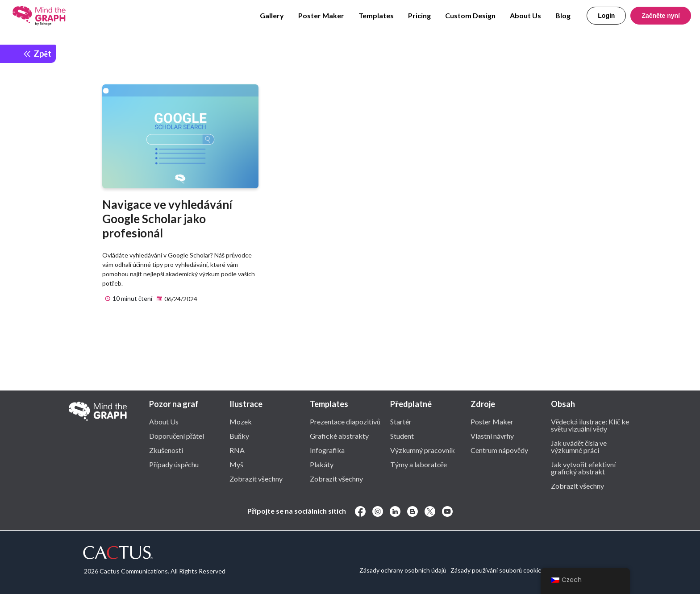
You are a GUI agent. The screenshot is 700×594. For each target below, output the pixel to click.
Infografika (327, 450)
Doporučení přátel (177, 436)
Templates (376, 15)
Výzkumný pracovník (423, 450)
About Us (525, 15)
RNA (237, 450)
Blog (563, 15)
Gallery (272, 15)
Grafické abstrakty (339, 436)
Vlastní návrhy (492, 436)
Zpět (37, 53)
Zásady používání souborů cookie (496, 570)
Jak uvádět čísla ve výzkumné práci (579, 446)
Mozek (241, 421)
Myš (236, 464)
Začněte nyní (661, 16)
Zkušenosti (166, 450)
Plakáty (322, 464)
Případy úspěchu (174, 464)
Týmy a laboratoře (419, 464)
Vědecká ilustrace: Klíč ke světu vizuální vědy (590, 425)
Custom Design (470, 15)
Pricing (419, 15)
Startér (401, 421)
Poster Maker (321, 15)
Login (606, 16)
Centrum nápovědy (499, 450)
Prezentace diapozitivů (345, 421)
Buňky (239, 436)
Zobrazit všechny (256, 478)
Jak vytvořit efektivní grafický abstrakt (583, 468)
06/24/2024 (176, 299)
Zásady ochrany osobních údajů (403, 570)
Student (402, 436)
